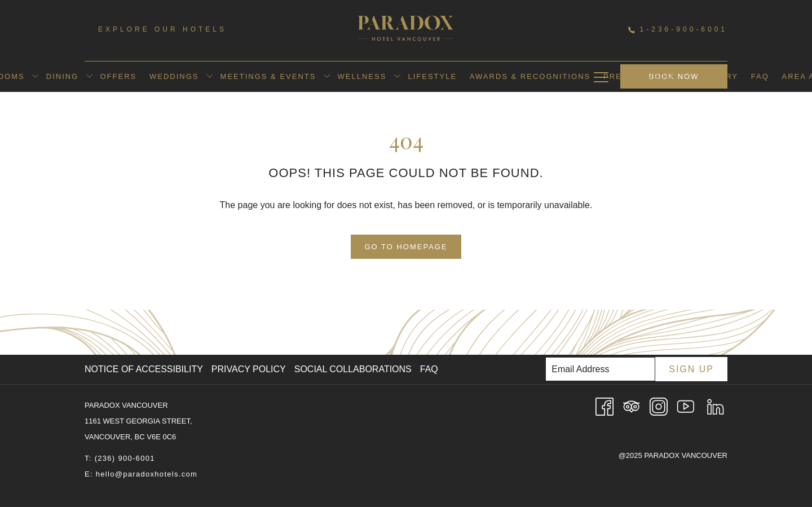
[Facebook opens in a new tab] (604, 406)
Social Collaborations (353, 369)
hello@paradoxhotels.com (147, 474)
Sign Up (691, 369)
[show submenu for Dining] (89, 77)
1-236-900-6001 (678, 29)
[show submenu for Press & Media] (686, 77)
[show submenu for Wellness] (397, 77)
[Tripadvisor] (632, 406)
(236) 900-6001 (125, 458)
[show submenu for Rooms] (35, 77)
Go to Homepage (406, 247)
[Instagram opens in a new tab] (659, 406)
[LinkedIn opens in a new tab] (716, 406)
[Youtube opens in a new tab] (686, 406)
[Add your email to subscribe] (600, 369)
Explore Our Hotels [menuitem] (162, 29)
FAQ (429, 369)
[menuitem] (62, 77)
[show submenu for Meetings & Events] (327, 77)
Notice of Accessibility (144, 369)
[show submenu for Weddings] (209, 77)
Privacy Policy (249, 369)
